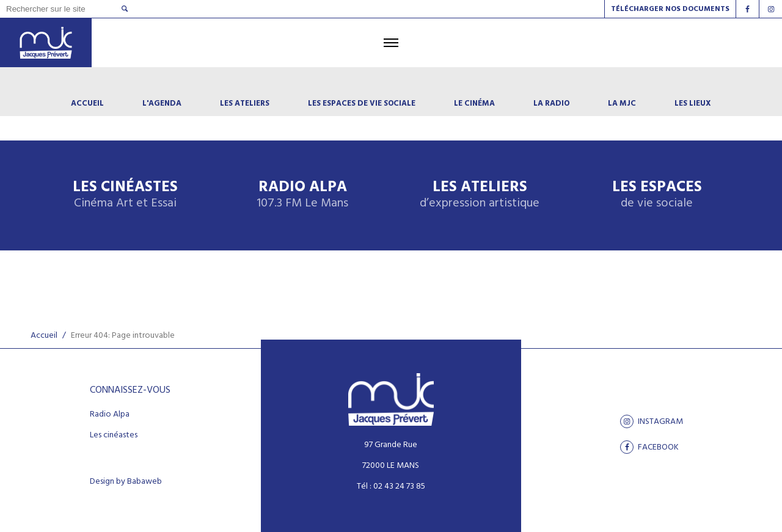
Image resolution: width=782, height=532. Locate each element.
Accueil (44, 336)
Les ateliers (480, 195)
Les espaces (657, 195)
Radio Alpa (302, 195)
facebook (649, 447)
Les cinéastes (114, 435)
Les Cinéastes (125, 195)
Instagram (652, 421)
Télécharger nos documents (670, 9)
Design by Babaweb (126, 482)
